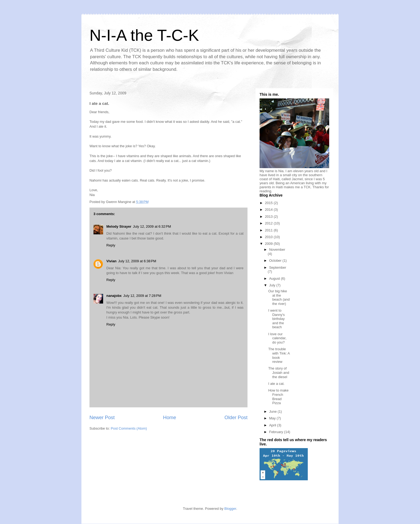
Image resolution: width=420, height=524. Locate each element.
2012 (269, 223)
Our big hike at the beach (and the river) (279, 297)
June (273, 412)
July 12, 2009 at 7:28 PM (142, 296)
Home (170, 418)
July (273, 285)
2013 (269, 217)
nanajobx (114, 296)
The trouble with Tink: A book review (279, 355)
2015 (269, 203)
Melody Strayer (119, 226)
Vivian (111, 261)
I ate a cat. (276, 384)
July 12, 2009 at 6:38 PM (137, 261)
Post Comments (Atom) (129, 428)
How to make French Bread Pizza (278, 397)
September (278, 267)
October (276, 261)
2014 (269, 210)
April (273, 425)
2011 (269, 230)
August (275, 278)
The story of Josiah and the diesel (279, 372)
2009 (269, 244)
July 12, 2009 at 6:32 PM (152, 226)
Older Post (236, 418)
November (277, 250)
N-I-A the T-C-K (144, 35)
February (277, 432)
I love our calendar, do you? (277, 338)
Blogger (230, 509)
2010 (269, 237)
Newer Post (102, 418)
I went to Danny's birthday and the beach (276, 319)
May (273, 418)
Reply (111, 245)
